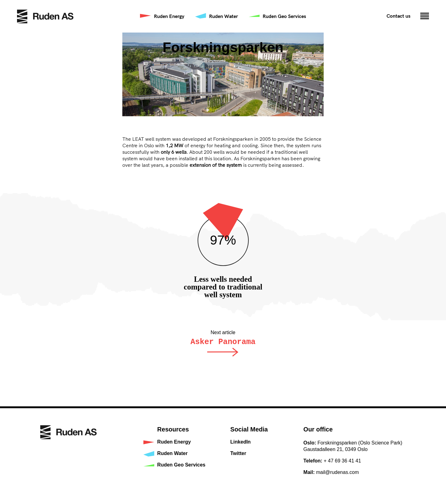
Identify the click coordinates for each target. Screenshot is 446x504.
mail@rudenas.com (338, 472)
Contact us (398, 16)
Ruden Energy (169, 16)
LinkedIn (241, 442)
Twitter (238, 453)
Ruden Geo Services (284, 16)
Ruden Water (223, 16)
